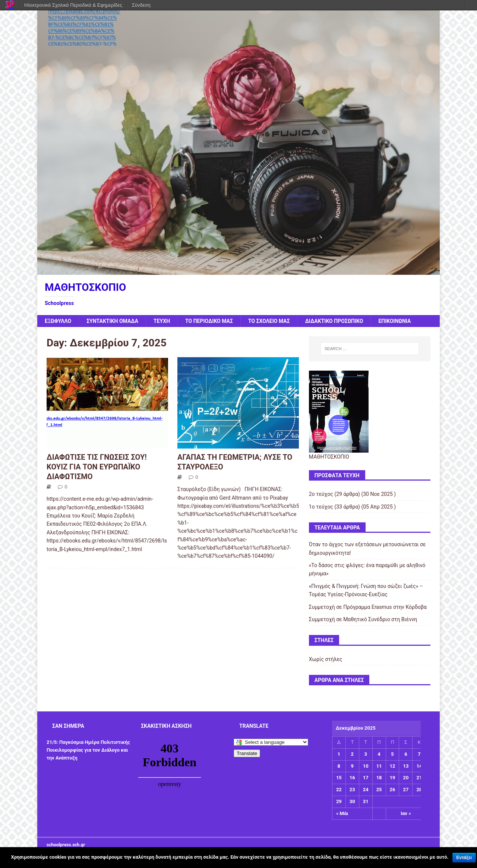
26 (393, 790)
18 (379, 778)
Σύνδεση (141, 5)
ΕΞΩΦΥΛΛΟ (58, 321)
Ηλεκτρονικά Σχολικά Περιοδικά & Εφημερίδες (73, 5)
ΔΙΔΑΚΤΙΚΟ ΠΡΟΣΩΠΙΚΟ (334, 321)
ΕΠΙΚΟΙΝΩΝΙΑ (394, 321)
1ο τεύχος (321, 507)
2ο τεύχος (321, 494)
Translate (247, 753)
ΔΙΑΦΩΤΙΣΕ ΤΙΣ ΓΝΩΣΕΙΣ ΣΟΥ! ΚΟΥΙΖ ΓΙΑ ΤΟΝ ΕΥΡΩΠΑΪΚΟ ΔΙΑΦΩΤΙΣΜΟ (97, 467)
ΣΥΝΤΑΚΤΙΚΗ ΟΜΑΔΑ (112, 321)
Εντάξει (464, 858)
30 (352, 801)
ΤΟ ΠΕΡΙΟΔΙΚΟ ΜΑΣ (209, 321)
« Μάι (342, 813)
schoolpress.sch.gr (66, 845)
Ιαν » (406, 813)
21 (419, 778)
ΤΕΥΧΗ (162, 321)
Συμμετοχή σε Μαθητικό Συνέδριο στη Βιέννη (363, 619)
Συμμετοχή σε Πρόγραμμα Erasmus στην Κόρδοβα (368, 607)
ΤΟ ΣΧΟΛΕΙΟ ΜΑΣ (269, 321)
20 (406, 778)
